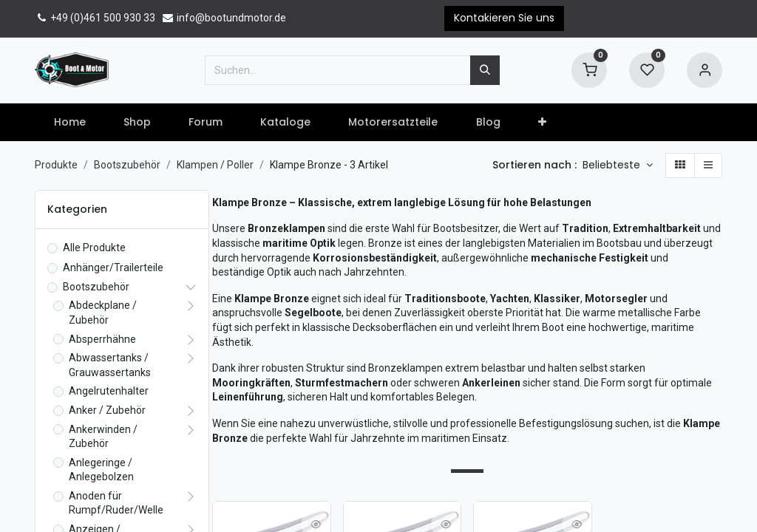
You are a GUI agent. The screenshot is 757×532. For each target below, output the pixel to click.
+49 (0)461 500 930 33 (95, 18)
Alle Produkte (94, 248)
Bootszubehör (127, 165)
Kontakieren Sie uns (504, 18)
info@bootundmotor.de (224, 18)
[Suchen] (485, 70)
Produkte (56, 165)
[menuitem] (69, 123)
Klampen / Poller (215, 165)
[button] (542, 123)
